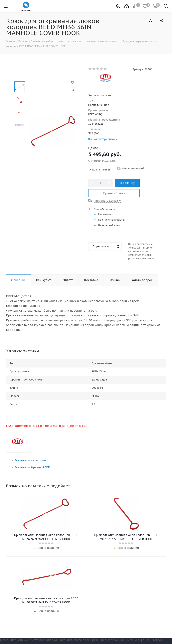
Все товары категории (30, 460)
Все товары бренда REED (32, 467)
